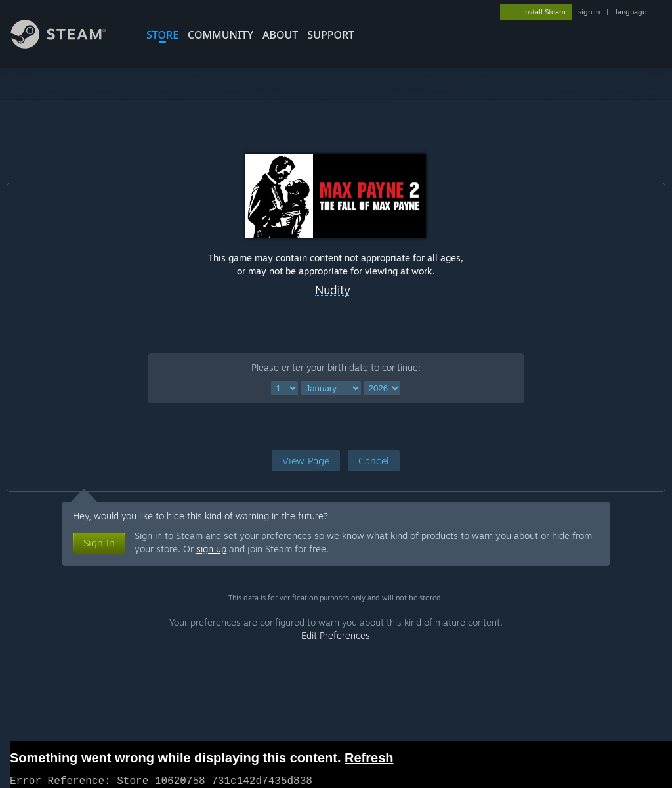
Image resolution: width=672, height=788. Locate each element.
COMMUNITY (220, 35)
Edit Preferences (336, 635)
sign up (211, 549)
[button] (306, 461)
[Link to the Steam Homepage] (68, 45)
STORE (162, 35)
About (280, 35)
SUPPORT (331, 35)
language (631, 12)
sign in (589, 12)
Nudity (333, 290)
